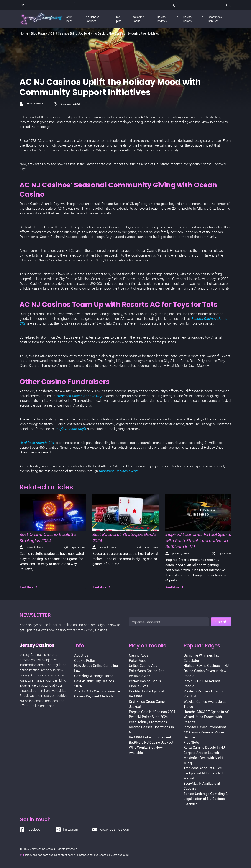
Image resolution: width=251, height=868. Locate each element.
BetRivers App (140, 676)
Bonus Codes (69, 19)
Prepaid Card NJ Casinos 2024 (152, 712)
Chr (101, 471)
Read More (29, 587)
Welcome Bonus (138, 19)
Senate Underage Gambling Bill (207, 794)
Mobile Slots (139, 686)
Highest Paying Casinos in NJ (206, 666)
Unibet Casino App (143, 666)
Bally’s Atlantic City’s (71, 429)
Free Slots (191, 743)
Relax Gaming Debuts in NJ (204, 748)
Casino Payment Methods (94, 696)
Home (24, 33)
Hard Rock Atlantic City (37, 443)
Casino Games (187, 19)
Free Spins (118, 19)
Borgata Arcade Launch (201, 753)
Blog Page (38, 33)
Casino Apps (139, 655)
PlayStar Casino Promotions (205, 727)
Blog (228, 5)
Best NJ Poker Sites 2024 (148, 717)
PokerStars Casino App (147, 671)
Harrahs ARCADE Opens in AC (206, 712)
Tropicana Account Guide (203, 768)
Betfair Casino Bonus (145, 681)
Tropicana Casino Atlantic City (79, 396)
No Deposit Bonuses (92, 19)
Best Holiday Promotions (148, 722)
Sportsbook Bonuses (215, 19)
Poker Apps (138, 661)
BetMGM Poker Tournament (150, 737)
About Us (81, 655)
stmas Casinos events (122, 471)
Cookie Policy (85, 661)
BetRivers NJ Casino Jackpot (151, 743)
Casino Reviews (162, 19)
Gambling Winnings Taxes (94, 676)
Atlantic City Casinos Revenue (97, 691)
